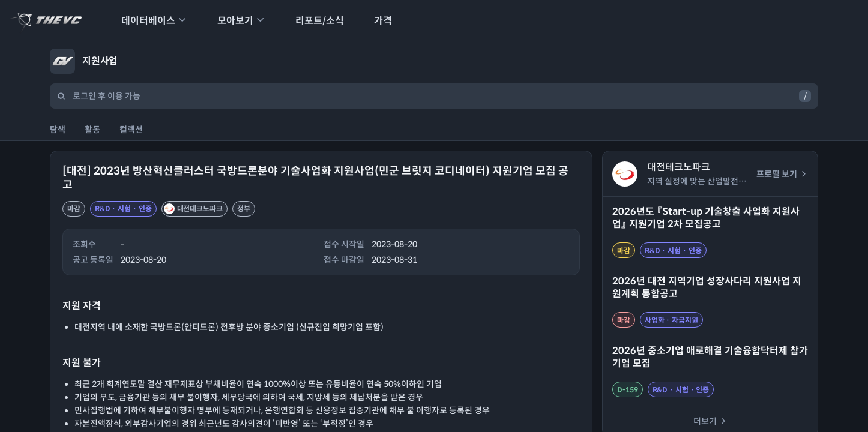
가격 (375, 21)
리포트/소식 (312, 21)
